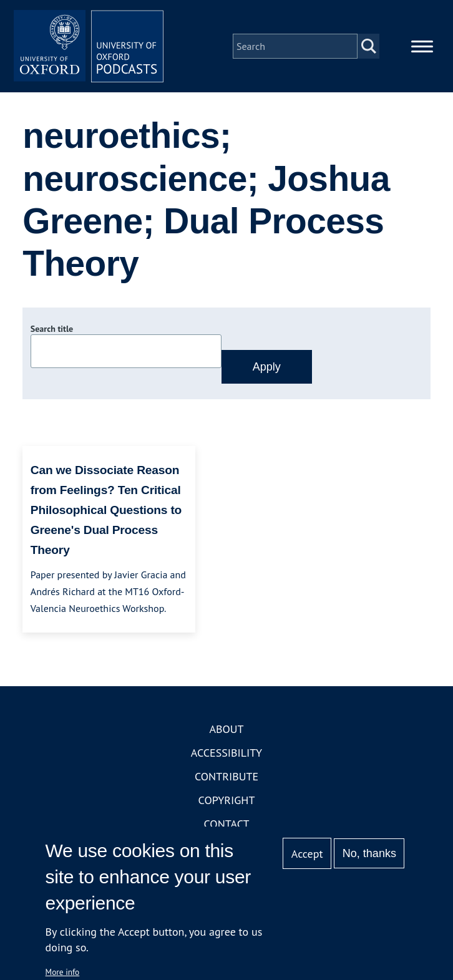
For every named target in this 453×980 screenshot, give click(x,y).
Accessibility (226, 753)
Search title (52, 329)
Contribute (226, 776)
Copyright (227, 800)
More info (63, 972)
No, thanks (369, 853)
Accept (307, 854)
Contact (227, 824)
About (226, 729)
